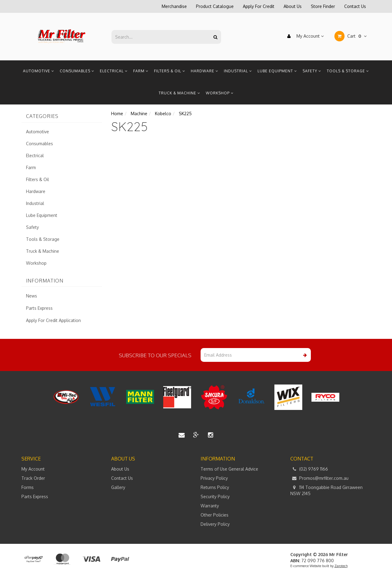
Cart (351, 36)
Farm (141, 71)
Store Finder (323, 6)
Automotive (39, 71)
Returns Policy (215, 487)
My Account (304, 36)
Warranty (210, 506)
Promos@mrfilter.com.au (319, 478)
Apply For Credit (259, 6)
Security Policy (215, 496)
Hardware (205, 71)
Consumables (77, 71)
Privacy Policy (214, 478)
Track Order (33, 478)
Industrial (238, 71)
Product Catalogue (215, 6)
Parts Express (39, 308)
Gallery (118, 487)
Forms (28, 487)
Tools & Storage (348, 71)
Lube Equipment (277, 71)
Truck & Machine (179, 93)
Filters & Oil (170, 71)
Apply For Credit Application (53, 320)
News (32, 296)
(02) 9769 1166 (309, 469)
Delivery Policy (215, 524)
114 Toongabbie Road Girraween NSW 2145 (326, 490)
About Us (293, 6)
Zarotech (341, 566)
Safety (312, 71)
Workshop (220, 93)
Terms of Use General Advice (229, 469)
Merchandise (174, 6)
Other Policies (215, 515)
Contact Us (355, 6)
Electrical (114, 71)
